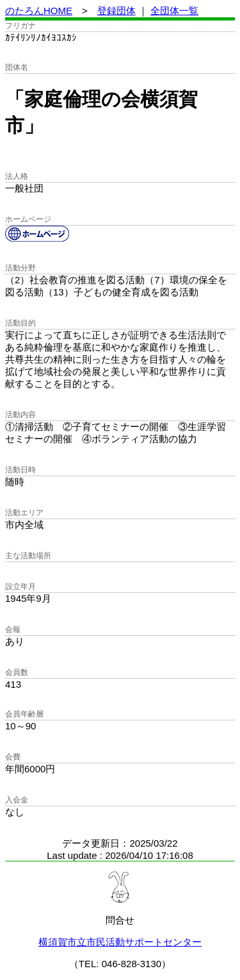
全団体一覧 (174, 11)
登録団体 (116, 11)
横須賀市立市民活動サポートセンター (120, 942)
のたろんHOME (39, 11)
